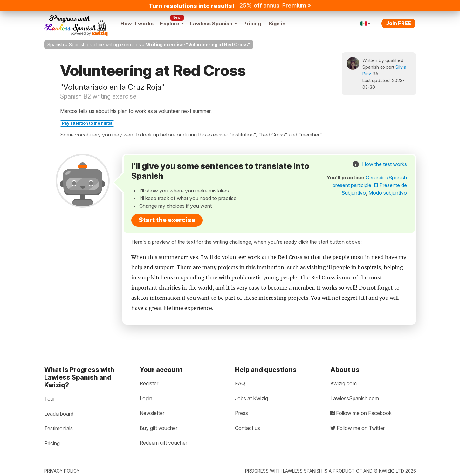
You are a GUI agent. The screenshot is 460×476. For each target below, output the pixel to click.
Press (241, 413)
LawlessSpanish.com (355, 398)
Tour (50, 399)
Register (149, 383)
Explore (172, 24)
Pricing (252, 24)
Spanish (56, 44)
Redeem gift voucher (163, 443)
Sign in (277, 24)
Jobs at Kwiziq (251, 398)
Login (146, 398)
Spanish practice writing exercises (105, 44)
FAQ (240, 383)
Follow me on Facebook (361, 413)
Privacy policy (62, 471)
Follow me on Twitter (357, 428)
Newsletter (152, 413)
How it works (137, 24)
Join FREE (398, 23)
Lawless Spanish (213, 24)
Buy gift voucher (158, 428)
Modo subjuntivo (388, 193)
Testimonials (58, 428)
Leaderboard (59, 414)
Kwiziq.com (343, 383)
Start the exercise (167, 220)
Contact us (247, 428)
